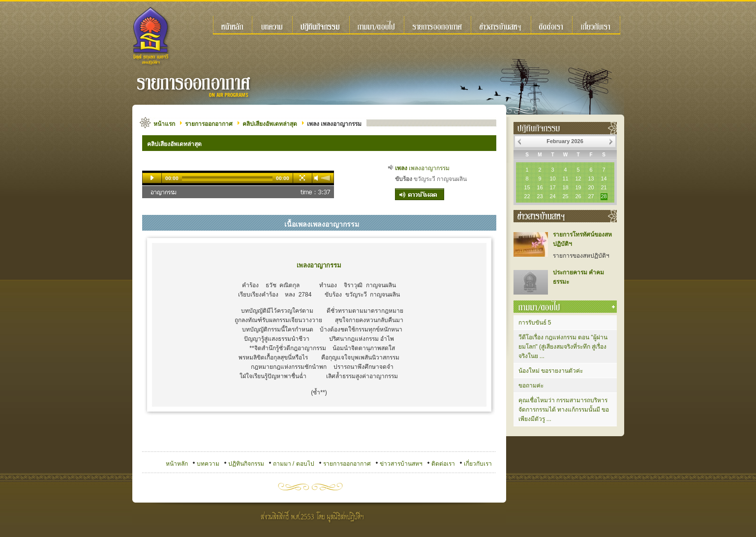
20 (591, 187)
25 (565, 196)
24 (552, 196)
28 (604, 196)
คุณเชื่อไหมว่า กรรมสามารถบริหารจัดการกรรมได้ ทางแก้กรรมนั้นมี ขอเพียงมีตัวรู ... (564, 410)
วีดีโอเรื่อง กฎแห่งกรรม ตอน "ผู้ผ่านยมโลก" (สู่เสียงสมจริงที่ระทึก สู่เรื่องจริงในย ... (563, 347)
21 (604, 187)
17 (552, 187)
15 (527, 187)
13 (591, 179)
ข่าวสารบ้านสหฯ (401, 464)
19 (578, 187)
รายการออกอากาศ (209, 124)
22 (527, 196)
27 (591, 196)
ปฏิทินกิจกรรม (246, 464)
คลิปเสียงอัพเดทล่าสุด (270, 124)
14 (604, 179)
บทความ (208, 464)
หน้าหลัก (177, 464)
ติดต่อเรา (443, 464)
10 (552, 179)
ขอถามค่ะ (531, 386)
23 (540, 196)
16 (540, 187)
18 (565, 187)
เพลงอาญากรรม (422, 168)
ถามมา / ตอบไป (294, 464)
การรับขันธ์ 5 (535, 323)
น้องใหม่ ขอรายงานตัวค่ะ (551, 371)
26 (578, 196)
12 (578, 179)
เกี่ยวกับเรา (478, 464)
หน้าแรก (164, 124)
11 (565, 179)
